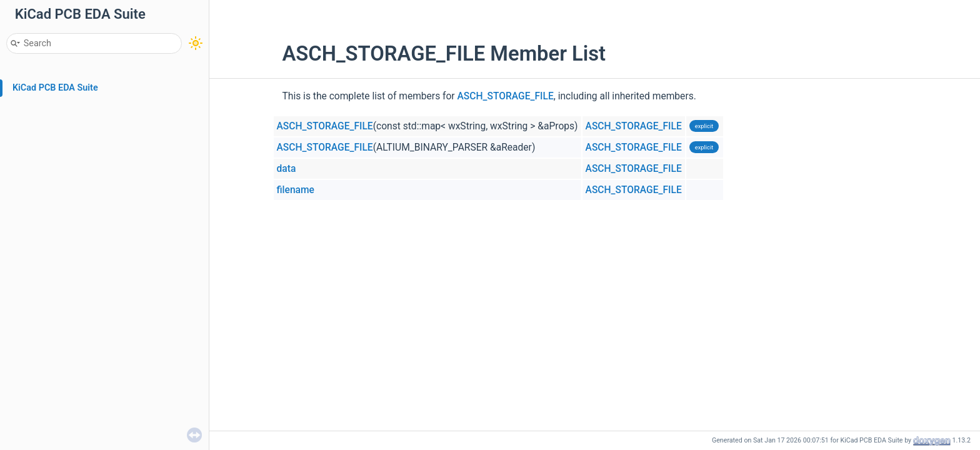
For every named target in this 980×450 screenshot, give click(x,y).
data (287, 169)
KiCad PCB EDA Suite (55, 88)
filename (296, 190)
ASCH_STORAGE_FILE (506, 96)
